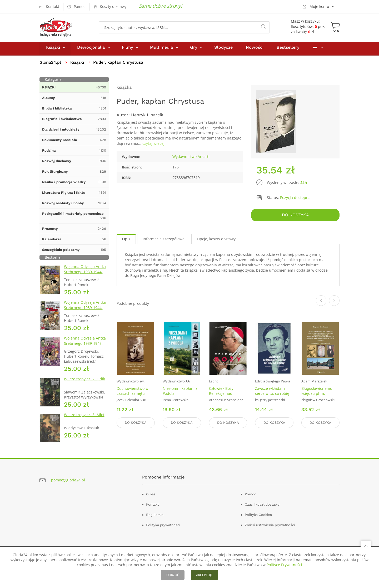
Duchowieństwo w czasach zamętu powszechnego (133, 395)
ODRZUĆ (173, 575)
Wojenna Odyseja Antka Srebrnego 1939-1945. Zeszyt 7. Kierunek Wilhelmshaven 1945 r (85, 348)
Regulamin (155, 517)
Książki (53, 50)
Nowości (255, 50)
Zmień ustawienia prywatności (270, 527)
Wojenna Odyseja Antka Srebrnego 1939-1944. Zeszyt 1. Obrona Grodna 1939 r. (86, 277)
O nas (151, 497)
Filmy (127, 50)
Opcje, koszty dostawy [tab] (216, 240)
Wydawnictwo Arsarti (191, 159)
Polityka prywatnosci (163, 527)
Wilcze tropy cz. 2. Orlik (84, 381)
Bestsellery (288, 50)
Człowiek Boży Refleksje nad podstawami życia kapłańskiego (225, 397)
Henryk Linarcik (147, 117)
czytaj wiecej (153, 146)
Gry (194, 50)
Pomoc (250, 497)
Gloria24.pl (51, 65)
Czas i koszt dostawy (262, 507)
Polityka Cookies (258, 517)
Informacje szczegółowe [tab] (164, 240)
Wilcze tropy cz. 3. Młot (84, 417)
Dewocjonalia (91, 50)
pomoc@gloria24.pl (68, 482)
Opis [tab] (126, 240)
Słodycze (223, 50)
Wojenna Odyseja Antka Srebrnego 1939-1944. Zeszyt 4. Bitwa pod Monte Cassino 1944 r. (85, 313)
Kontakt (152, 507)
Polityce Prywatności (284, 565)
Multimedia (161, 50)
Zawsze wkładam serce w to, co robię (272, 392)
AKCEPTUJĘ (204, 575)
